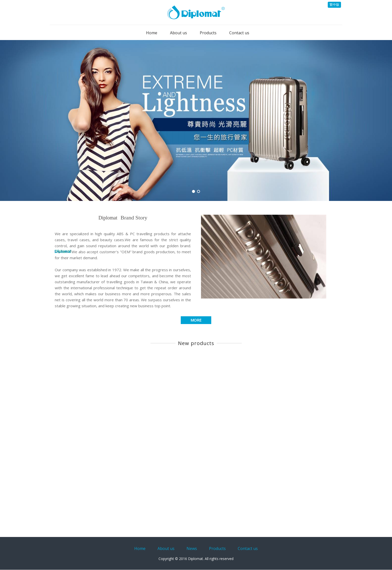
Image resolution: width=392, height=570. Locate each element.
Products (217, 548)
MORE (196, 320)
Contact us (248, 548)
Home (140, 548)
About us (166, 548)
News (192, 548)
